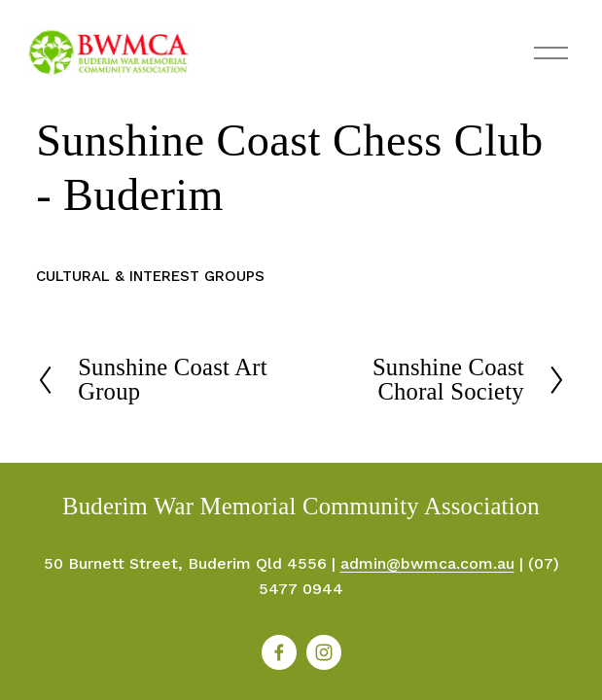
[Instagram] (324, 652)
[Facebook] (279, 652)
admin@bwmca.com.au (427, 563)
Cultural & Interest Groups (150, 276)
